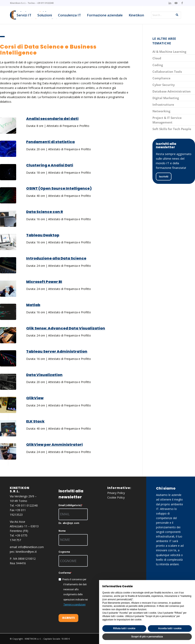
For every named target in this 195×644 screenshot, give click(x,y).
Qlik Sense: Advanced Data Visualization (66, 328)
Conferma (65, 573)
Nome (62, 531)
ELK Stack (35, 421)
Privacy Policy (116, 493)
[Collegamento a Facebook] (182, 3)
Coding (158, 65)
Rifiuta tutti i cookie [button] (124, 628)
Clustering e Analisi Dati (50, 165)
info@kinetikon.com (31, 547)
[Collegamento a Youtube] (176, 3)
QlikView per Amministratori (54, 444)
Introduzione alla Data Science (56, 258)
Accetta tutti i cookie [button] (170, 628)
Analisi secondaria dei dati (52, 119)
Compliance (161, 78)
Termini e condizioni (74, 605)
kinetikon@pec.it (26, 552)
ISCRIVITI (68, 618)
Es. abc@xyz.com (69, 523)
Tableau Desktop (43, 235)
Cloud (157, 58)
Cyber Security (164, 85)
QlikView (35, 398)
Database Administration (172, 91)
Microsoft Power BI (44, 282)
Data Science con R (45, 212)
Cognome (64, 552)
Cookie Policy (116, 497)
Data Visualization (44, 375)
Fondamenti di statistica (50, 142)
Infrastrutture (163, 105)
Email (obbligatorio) (70, 505)
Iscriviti (164, 177)
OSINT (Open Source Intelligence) (59, 188)
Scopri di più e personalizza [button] (147, 637)
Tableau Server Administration (57, 351)
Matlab (33, 305)
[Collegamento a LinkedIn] (170, 3)
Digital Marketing (166, 98)
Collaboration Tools (167, 72)
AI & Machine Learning (169, 52)
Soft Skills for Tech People (172, 129)
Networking (161, 111)
